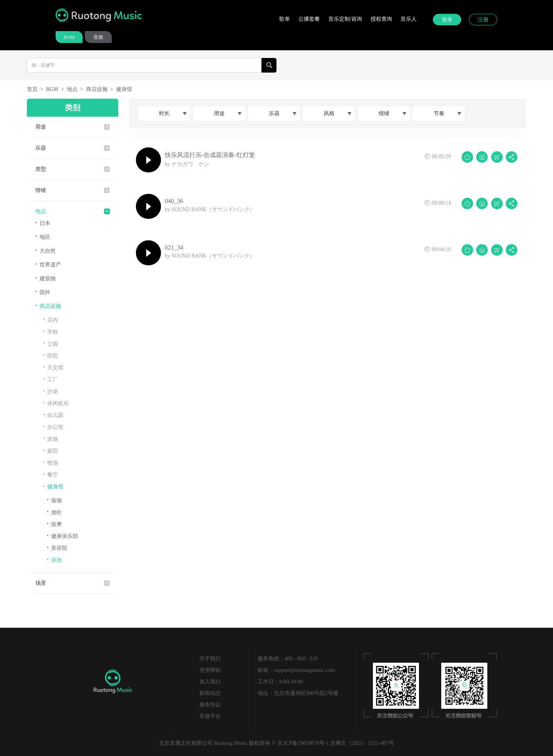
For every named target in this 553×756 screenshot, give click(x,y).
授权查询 (381, 19)
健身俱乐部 (62, 536)
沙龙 (50, 391)
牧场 (50, 462)
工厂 (50, 379)
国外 (43, 292)
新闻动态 (210, 693)
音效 (98, 37)
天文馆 (53, 367)
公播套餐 (309, 19)
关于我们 (210, 659)
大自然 (46, 251)
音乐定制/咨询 (345, 19)
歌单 (285, 19)
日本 (43, 223)
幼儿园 (53, 415)
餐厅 (50, 474)
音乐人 (409, 19)
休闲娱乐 (56, 403)
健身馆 (124, 89)
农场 (50, 439)
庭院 (50, 451)
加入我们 (210, 682)
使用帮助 (210, 670)
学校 (50, 332)
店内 (50, 320)
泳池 (54, 560)
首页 (32, 89)
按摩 (54, 524)
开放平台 (210, 716)
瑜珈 (54, 500)
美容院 (57, 548)
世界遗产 (48, 264)
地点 (72, 89)
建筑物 (46, 278)
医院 (50, 355)
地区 (43, 237)
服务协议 (210, 705)
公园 (50, 343)
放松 (54, 512)
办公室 (53, 427)
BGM (69, 37)
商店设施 (97, 89)
